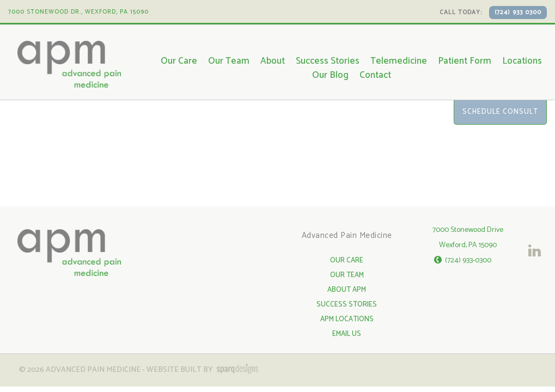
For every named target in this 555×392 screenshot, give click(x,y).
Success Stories (328, 61)
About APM (347, 290)
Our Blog (330, 75)
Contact (375, 75)
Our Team (229, 61)
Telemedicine (399, 61)
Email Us (347, 334)
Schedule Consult (500, 112)
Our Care (179, 61)
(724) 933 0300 (518, 13)
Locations (522, 61)
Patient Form (465, 61)
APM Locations (347, 319)
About (273, 61)
